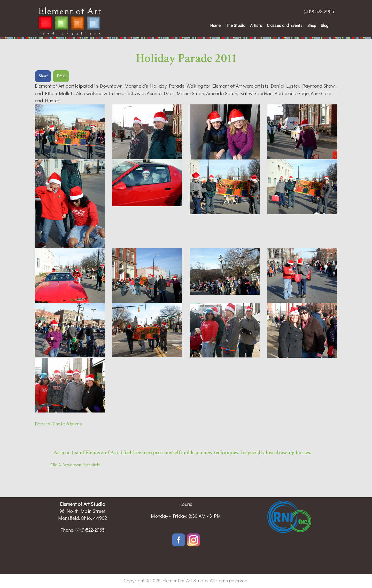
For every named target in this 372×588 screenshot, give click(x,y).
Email (62, 76)
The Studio (235, 25)
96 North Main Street (83, 511)
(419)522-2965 (90, 530)
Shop (312, 25)
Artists (256, 25)
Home (215, 25)
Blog (325, 25)
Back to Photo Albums (58, 423)
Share (44, 76)
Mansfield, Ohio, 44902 (83, 518)
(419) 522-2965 (319, 11)
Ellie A (56, 465)
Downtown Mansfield (80, 465)
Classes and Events (285, 25)
